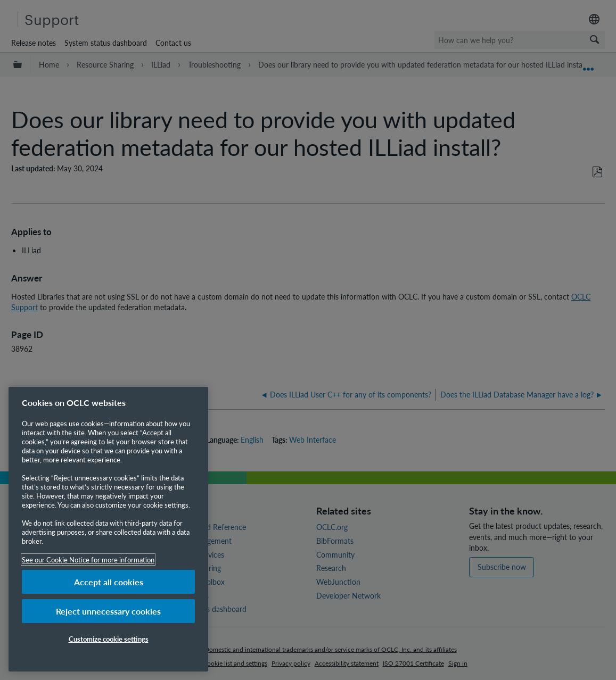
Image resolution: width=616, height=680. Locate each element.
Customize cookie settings (109, 639)
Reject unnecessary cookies (108, 611)
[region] (108, 529)
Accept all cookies (109, 582)
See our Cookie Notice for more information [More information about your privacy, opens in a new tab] (88, 559)
